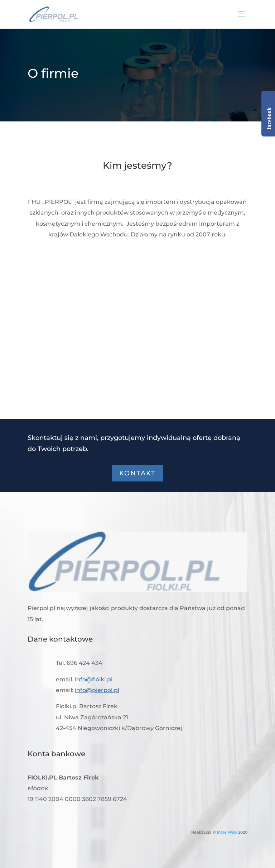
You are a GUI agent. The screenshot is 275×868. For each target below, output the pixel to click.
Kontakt (137, 473)
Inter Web (227, 832)
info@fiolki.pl (94, 679)
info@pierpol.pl (97, 690)
